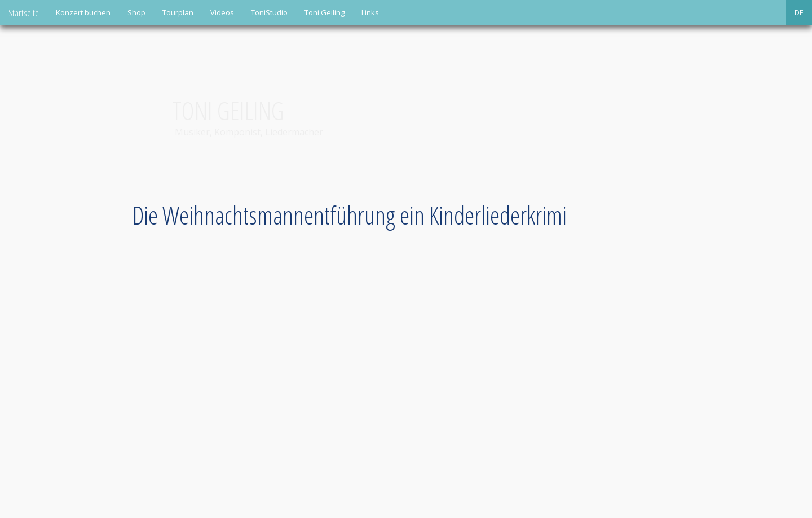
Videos (222, 12)
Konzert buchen (83, 12)
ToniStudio (269, 12)
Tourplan (178, 12)
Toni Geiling (325, 12)
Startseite (24, 13)
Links (370, 12)
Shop (136, 12)
